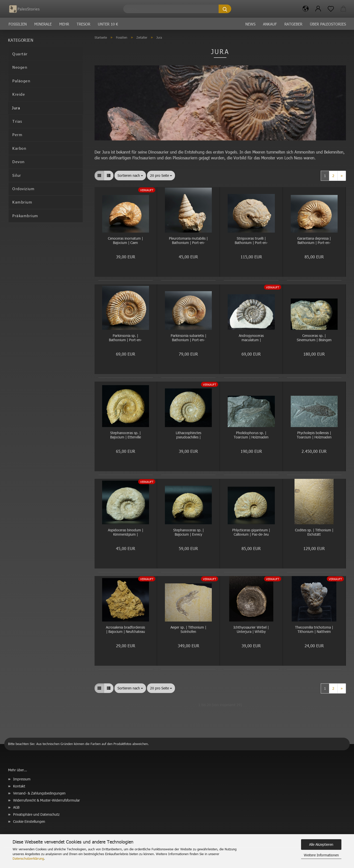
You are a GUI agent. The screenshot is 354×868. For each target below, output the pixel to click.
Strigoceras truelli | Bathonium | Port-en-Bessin (251, 241)
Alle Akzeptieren (321, 844)
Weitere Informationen (321, 855)
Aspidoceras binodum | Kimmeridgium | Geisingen (126, 532)
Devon (19, 162)
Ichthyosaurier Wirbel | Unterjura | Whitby (251, 630)
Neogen (20, 67)
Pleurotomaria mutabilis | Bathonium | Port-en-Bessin (188, 241)
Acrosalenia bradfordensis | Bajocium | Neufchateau (125, 630)
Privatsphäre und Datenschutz (36, 814)
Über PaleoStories (328, 24)
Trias (17, 121)
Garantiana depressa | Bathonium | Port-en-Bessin (314, 241)
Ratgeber (293, 24)
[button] (306, 9)
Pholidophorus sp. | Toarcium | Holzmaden (251, 435)
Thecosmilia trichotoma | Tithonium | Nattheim (314, 630)
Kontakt (19, 786)
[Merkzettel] (331, 9)
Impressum (22, 779)
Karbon (19, 148)
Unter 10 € (108, 24)
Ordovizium (23, 189)
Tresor (83, 24)
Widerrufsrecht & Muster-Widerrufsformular (47, 800)
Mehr (64, 24)
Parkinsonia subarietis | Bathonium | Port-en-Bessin (188, 338)
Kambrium (22, 202)
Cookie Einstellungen (29, 821)
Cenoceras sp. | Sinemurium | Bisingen (314, 338)
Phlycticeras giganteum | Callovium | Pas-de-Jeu (251, 532)
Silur (17, 175)
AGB (16, 807)
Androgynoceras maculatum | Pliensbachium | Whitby (251, 338)
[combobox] (130, 176)
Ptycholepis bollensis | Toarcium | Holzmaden (314, 435)
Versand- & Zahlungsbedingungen (39, 793)
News (250, 24)
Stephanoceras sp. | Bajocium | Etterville (126, 435)
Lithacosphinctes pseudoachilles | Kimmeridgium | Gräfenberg (188, 435)
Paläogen (21, 81)
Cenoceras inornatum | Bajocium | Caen (125, 241)
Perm (17, 135)
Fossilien (18, 24)
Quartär (20, 54)
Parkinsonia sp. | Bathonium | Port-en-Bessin (125, 338)
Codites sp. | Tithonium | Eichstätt (314, 532)
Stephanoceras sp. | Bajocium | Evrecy (188, 532)
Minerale (43, 24)
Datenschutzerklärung (28, 858)
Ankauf (270, 24)
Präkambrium (25, 216)
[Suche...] (225, 9)
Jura (16, 108)
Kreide (19, 94)
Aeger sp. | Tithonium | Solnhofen (188, 630)
